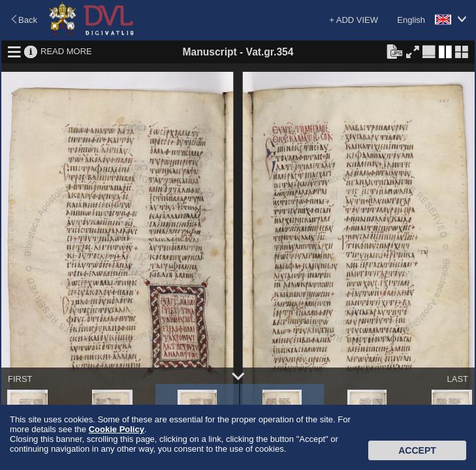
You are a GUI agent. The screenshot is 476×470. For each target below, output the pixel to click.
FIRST (20, 379)
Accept (417, 450)
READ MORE (66, 51)
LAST (457, 379)
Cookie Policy (117, 429)
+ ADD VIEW (354, 20)
